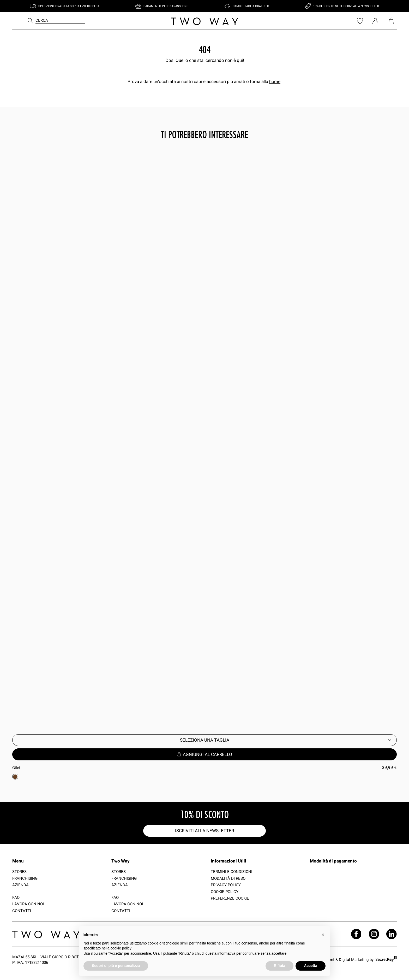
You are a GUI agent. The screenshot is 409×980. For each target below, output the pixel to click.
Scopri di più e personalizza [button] (116, 966)
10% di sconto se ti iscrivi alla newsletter (346, 6)
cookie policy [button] (121, 948)
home (275, 81)
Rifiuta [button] (280, 966)
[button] (323, 935)
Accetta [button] (311, 966)
